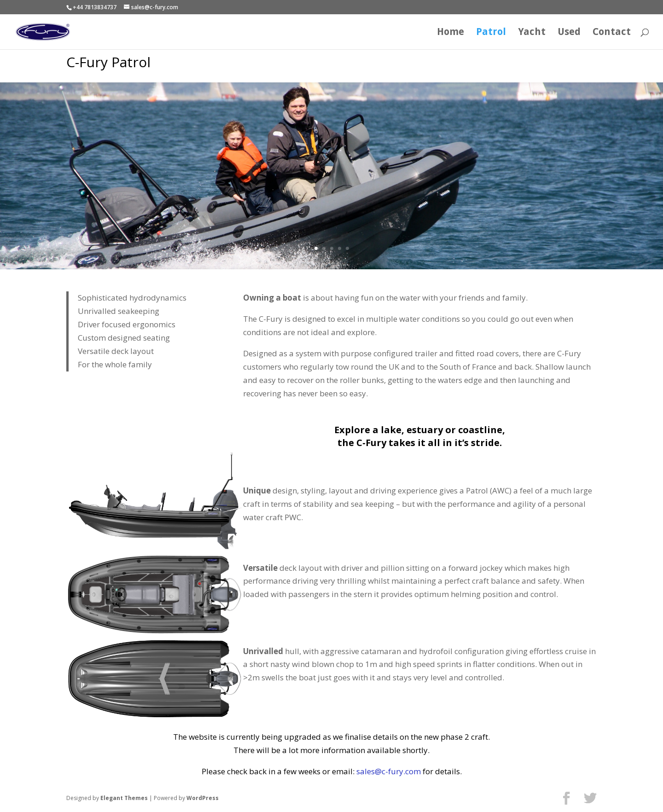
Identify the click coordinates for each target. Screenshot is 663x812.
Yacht (532, 33)
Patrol (491, 33)
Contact (612, 33)
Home (451, 33)
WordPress (203, 798)
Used (569, 33)
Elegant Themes (124, 798)
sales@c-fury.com (389, 771)
